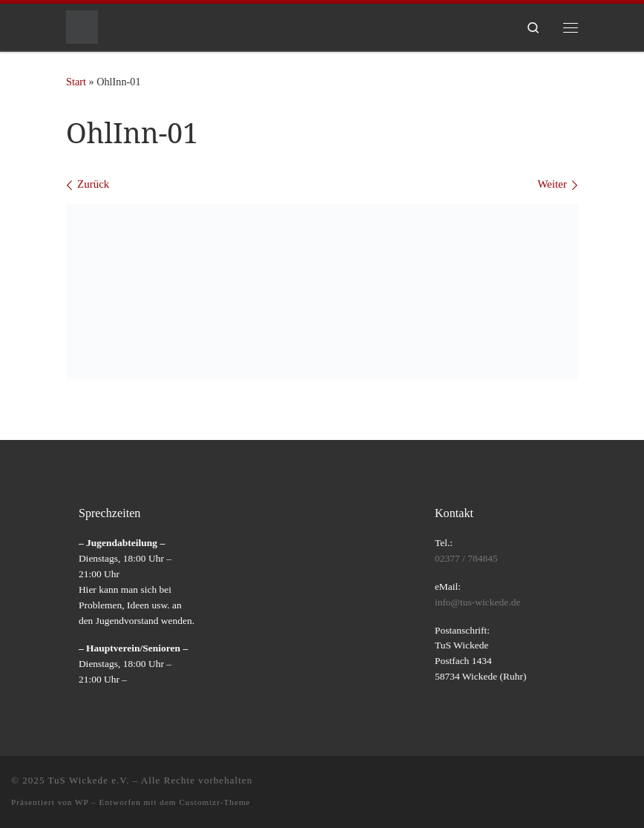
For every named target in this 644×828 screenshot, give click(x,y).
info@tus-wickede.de (478, 602)
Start (76, 82)
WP (82, 802)
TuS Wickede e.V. (89, 780)
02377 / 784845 (466, 558)
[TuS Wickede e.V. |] (82, 26)
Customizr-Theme (214, 802)
